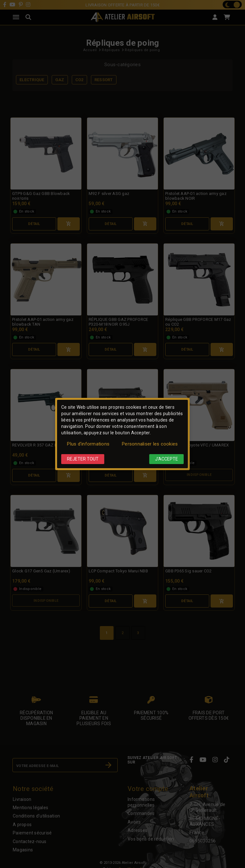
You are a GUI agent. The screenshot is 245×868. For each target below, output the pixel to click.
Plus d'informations (88, 444)
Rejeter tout (83, 459)
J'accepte (167, 459)
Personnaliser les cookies (150, 444)
